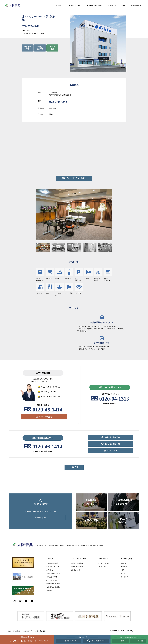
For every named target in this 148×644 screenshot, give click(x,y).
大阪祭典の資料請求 (78, 567)
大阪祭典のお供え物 (53, 587)
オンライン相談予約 (112, 444)
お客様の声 (50, 570)
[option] (74, 215)
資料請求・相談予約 (112, 437)
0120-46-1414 (47, 410)
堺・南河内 (124, 577)
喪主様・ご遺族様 (103, 563)
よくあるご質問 (52, 577)
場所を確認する (40, 48)
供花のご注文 (112, 451)
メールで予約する (45, 417)
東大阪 (123, 573)
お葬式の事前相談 (77, 563)
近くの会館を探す (98, 641)
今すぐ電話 (52, 48)
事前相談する (28, 48)
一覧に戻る (74, 467)
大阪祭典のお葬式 (52, 563)
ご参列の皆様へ (103, 567)
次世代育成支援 (41, 631)
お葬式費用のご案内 (53, 573)
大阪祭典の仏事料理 (53, 584)
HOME (58, 6)
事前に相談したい (72, 641)
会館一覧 (124, 563)
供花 (123, 641)
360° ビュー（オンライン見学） (74, 178)
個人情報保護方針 (14, 631)
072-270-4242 (31, 26)
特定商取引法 (28, 631)
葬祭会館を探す (137, 6)
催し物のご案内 (76, 570)
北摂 (122, 570)
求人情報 (49, 590)
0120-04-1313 (114, 399)
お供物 (140, 641)
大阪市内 (124, 567)
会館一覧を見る (41, 518)
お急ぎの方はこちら (53, 567)
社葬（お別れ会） (52, 580)
